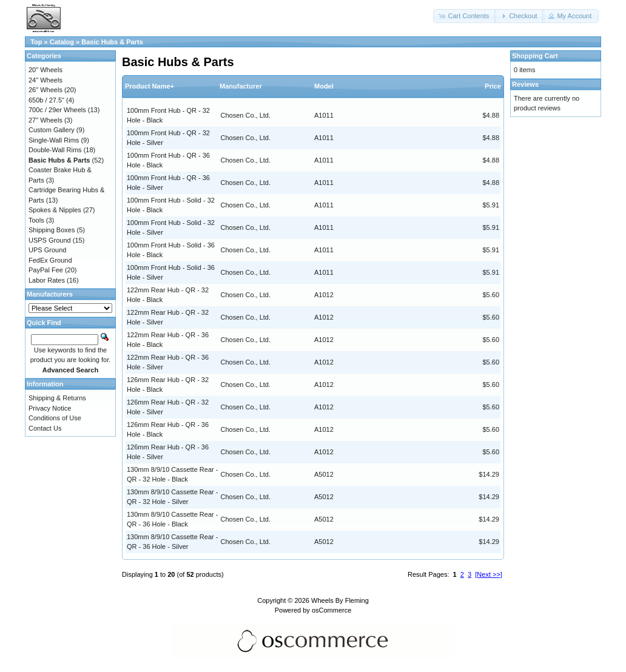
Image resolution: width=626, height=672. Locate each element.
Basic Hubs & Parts (112, 42)
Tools (36, 220)
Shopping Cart (535, 56)
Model (324, 86)
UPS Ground (47, 250)
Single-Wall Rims (54, 140)
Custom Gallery (52, 130)
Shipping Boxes (52, 230)
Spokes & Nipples (55, 210)
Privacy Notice (50, 408)
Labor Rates (47, 280)
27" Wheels (45, 120)
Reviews (525, 84)
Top (36, 42)
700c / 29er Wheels (57, 110)
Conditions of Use (55, 418)
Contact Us (45, 428)
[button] (465, 16)
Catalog (62, 42)
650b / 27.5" (46, 100)
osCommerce (332, 610)
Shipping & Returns (57, 398)
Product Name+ (150, 86)
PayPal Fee (46, 270)
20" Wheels (45, 70)
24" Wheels (45, 80)
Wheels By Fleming (340, 600)
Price (493, 86)
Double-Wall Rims (55, 150)
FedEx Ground (50, 260)
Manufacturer (241, 86)
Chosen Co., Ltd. (246, 115)
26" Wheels (45, 90)
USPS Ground (50, 240)
